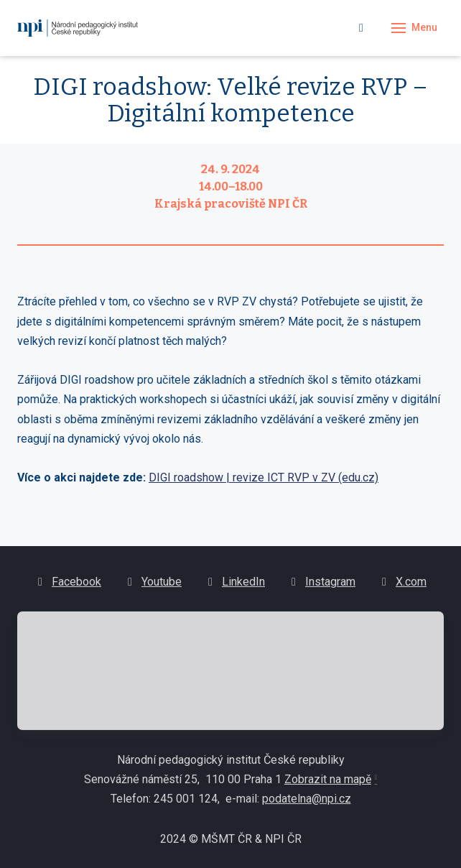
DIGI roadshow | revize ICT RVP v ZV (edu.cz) (264, 477)
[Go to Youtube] (153, 587)
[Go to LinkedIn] (235, 587)
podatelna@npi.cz (307, 804)
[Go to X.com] (402, 587)
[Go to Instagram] (322, 587)
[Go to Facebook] (68, 587)
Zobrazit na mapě (328, 784)
